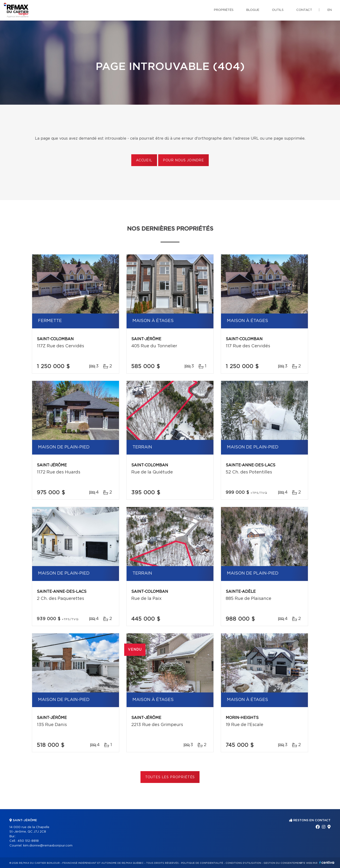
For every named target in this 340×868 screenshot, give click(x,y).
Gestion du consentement (283, 863)
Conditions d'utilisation (243, 863)
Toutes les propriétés (170, 777)
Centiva (327, 862)
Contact (304, 10)
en (330, 10)
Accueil (144, 160)
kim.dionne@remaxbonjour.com (48, 846)
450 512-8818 (28, 841)
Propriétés (224, 10)
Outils (278, 10)
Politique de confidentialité (202, 863)
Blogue (253, 10)
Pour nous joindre (183, 160)
